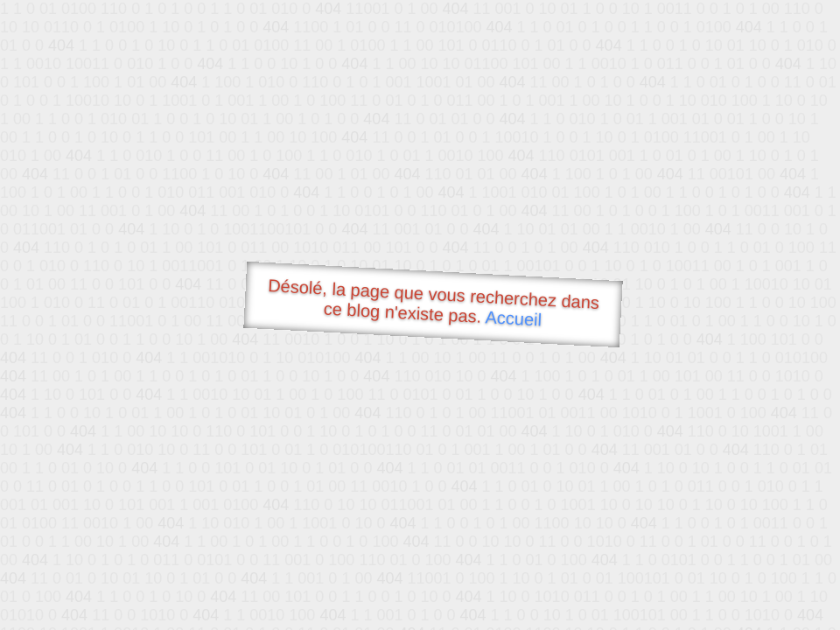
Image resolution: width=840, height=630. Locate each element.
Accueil (514, 318)
